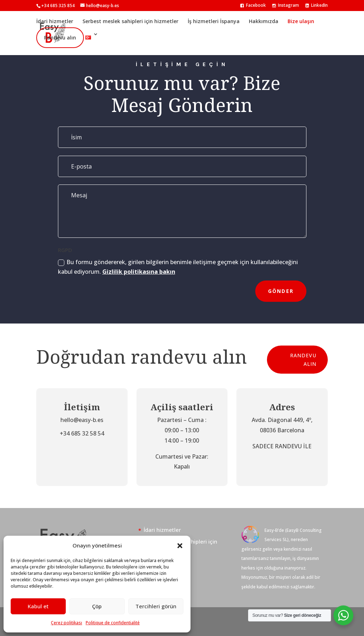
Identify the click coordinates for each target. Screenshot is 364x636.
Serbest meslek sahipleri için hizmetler (130, 21)
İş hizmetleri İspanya (214, 21)
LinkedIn (317, 6)
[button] (180, 546)
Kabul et (38, 606)
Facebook (253, 6)
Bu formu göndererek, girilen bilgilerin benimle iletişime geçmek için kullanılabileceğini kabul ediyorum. (178, 267)
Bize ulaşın (301, 21)
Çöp (97, 606)
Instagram (286, 6)
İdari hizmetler (55, 21)
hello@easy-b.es (82, 420)
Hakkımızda (264, 21)
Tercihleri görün (156, 606)
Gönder (281, 291)
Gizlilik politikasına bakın (139, 272)
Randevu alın (60, 38)
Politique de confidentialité (113, 623)
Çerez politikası (66, 623)
